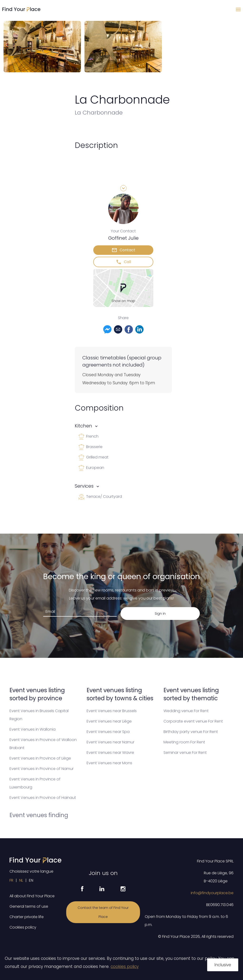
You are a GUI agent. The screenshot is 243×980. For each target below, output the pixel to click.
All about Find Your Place (32, 896)
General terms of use (29, 906)
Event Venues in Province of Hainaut (43, 798)
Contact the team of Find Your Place (103, 912)
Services (84, 486)
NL (21, 880)
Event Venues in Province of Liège (40, 758)
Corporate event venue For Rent (193, 721)
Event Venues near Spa (108, 732)
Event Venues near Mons (109, 763)
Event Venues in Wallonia (33, 729)
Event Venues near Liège (109, 721)
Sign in (160, 614)
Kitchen (83, 426)
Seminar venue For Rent (185, 753)
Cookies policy (23, 927)
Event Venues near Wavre (110, 753)
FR (11, 880)
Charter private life (27, 917)
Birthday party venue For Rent (191, 732)
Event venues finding (39, 815)
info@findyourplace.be (212, 893)
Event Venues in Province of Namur (42, 769)
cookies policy (125, 966)
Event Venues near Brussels (112, 711)
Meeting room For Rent (184, 742)
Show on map (123, 301)
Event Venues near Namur (110, 742)
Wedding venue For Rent (186, 711)
